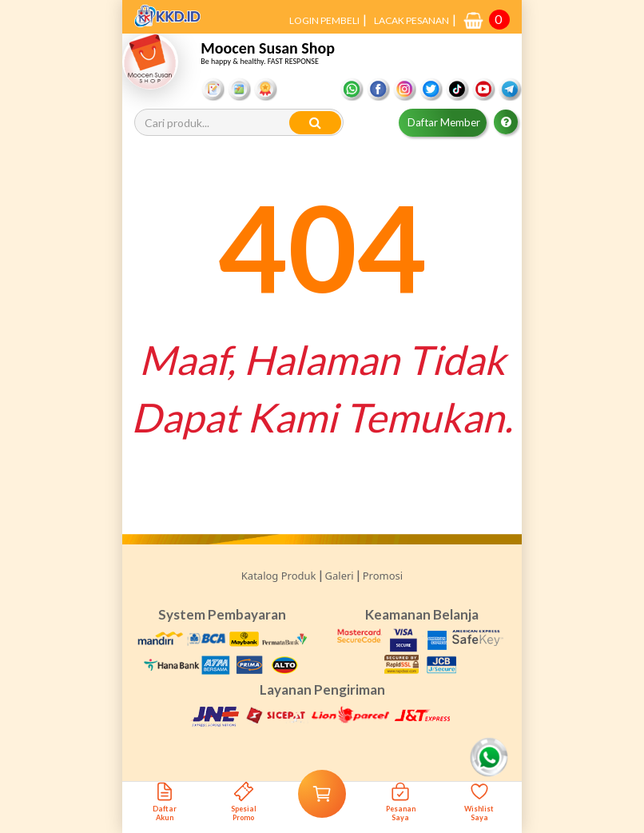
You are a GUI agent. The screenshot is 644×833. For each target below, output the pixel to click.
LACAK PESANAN (411, 20)
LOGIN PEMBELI (324, 20)
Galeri (340, 576)
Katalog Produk (279, 576)
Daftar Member (444, 122)
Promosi (383, 576)
